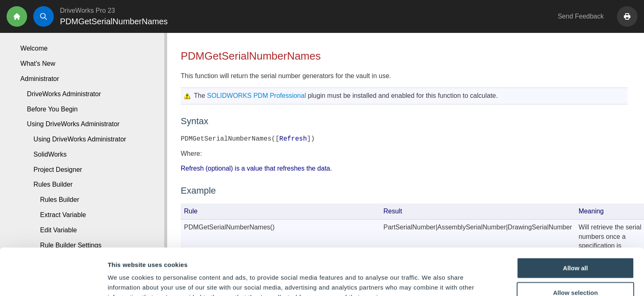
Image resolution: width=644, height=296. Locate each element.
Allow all (576, 224)
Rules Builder (60, 200)
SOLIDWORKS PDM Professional (256, 96)
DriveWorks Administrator (64, 94)
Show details (431, 280)
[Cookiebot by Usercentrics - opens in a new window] (53, 280)
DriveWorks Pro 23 (87, 10)
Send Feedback (581, 16)
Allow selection (575, 249)
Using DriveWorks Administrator (80, 139)
